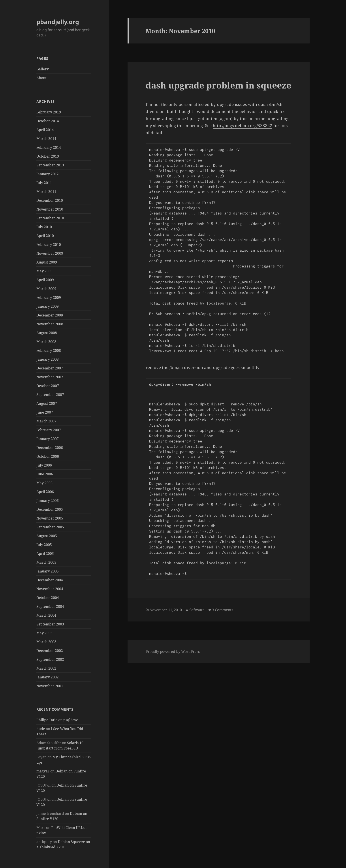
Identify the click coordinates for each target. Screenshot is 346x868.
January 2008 (48, 359)
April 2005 (45, 554)
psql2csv (71, 720)
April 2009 (45, 280)
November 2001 (50, 686)
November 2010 (50, 209)
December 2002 (50, 651)
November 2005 (50, 518)
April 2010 (45, 236)
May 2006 (44, 483)
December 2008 (50, 315)
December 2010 (50, 200)
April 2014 (45, 130)
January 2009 (48, 306)
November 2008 (50, 324)
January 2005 (48, 571)
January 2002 (48, 677)
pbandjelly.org (58, 22)
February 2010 (49, 245)
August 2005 (47, 536)
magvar (43, 771)
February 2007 (49, 430)
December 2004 (50, 580)
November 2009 (50, 253)
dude (41, 729)
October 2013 (48, 156)
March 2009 (46, 289)
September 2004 (50, 606)
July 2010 (44, 227)
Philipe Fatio (47, 720)
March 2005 (46, 562)
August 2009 (47, 262)
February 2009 (49, 297)
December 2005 (50, 509)
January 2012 (48, 174)
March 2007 (46, 421)
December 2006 (50, 448)
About (41, 78)
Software (197, 610)
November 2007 (50, 377)
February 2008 (49, 350)
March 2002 (46, 668)
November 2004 (50, 589)
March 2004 (46, 615)
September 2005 (50, 527)
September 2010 (50, 218)
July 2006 (44, 465)
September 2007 (50, 395)
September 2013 (50, 165)
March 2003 (46, 642)
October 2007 (48, 386)
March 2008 (46, 342)
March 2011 (46, 192)
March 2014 (46, 139)
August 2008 (47, 333)
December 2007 (50, 368)
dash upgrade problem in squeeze (218, 85)
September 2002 (50, 659)
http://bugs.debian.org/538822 (243, 126)
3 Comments (223, 610)
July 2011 (44, 183)
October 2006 (48, 456)
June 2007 (45, 412)
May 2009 (44, 271)
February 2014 (49, 147)
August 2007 (47, 403)
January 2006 (48, 501)
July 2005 (44, 545)
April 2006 (45, 492)
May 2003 (44, 633)
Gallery (43, 69)
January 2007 (48, 439)
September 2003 (50, 624)
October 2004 (48, 598)
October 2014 (48, 121)
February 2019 (49, 112)
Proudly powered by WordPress (173, 651)
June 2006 (45, 474)
